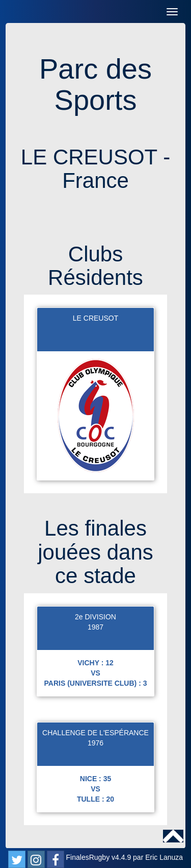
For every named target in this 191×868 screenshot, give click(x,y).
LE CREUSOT (95, 318)
